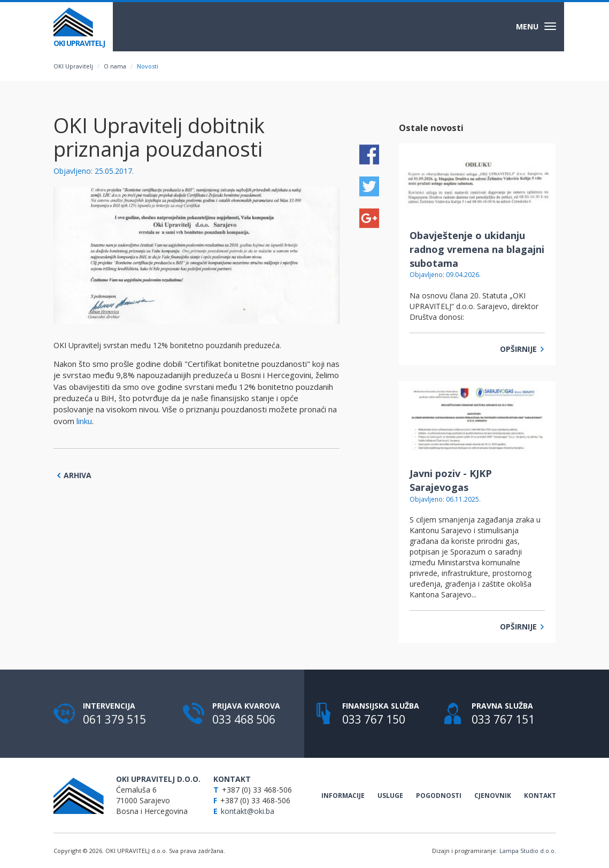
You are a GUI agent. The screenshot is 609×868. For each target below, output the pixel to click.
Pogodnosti (439, 796)
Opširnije (522, 349)
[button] (330, 197)
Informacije (343, 796)
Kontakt (540, 796)
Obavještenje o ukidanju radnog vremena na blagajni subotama (477, 249)
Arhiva (74, 475)
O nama (115, 66)
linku (84, 421)
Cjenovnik (493, 796)
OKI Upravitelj (73, 66)
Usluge (390, 796)
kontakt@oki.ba (248, 811)
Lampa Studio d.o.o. (528, 851)
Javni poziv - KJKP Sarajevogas (451, 480)
